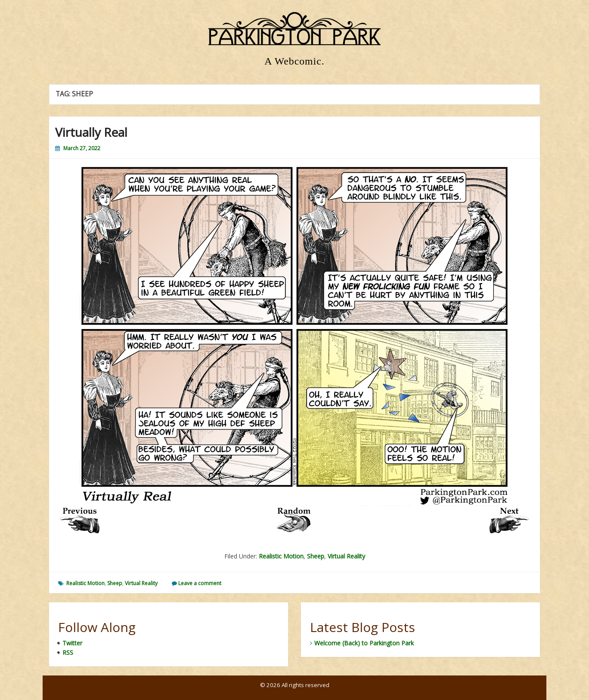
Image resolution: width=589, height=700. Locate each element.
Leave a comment (200, 583)
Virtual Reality (346, 556)
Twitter (72, 643)
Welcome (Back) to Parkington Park (364, 643)
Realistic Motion (281, 556)
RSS (68, 652)
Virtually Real (91, 132)
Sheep (316, 556)
